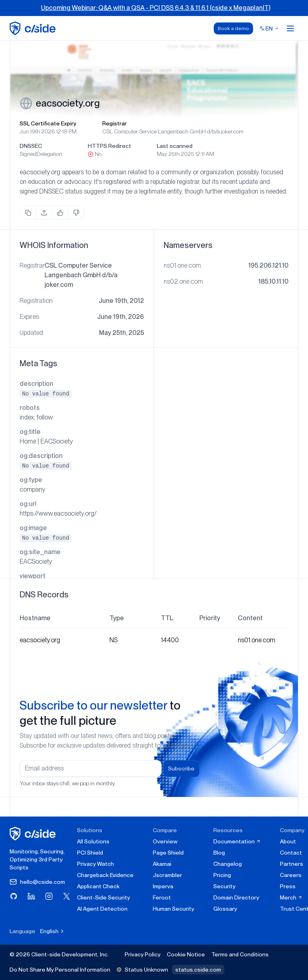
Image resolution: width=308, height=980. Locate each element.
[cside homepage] (34, 834)
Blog (219, 853)
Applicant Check (98, 886)
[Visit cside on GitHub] (14, 896)
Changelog (228, 864)
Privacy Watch (95, 864)
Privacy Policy (143, 954)
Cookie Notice (186, 954)
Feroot (162, 897)
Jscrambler (167, 875)
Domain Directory (236, 897)
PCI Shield (90, 853)
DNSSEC (31, 146)
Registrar (114, 123)
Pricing (222, 875)
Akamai (162, 864)
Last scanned (175, 146)
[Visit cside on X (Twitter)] (67, 896)
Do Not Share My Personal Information (60, 970)
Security (224, 886)
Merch (291, 897)
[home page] (34, 28)
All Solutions (93, 841)
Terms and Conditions (240, 954)
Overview (165, 841)
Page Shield (168, 853)
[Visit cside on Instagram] (49, 896)
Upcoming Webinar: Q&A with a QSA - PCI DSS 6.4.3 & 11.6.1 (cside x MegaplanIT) (156, 8)
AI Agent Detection (102, 909)
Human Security (173, 909)
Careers (291, 875)
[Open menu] (290, 28)
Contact (291, 853)
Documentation (237, 841)
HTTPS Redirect (109, 146)
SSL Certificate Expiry (48, 123)
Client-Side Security (103, 897)
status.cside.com (198, 970)
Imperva (163, 886)
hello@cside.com (37, 882)
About (288, 841)
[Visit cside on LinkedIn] (31, 896)
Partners (292, 864)
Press (288, 886)
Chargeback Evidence (105, 875)
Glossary (225, 909)
